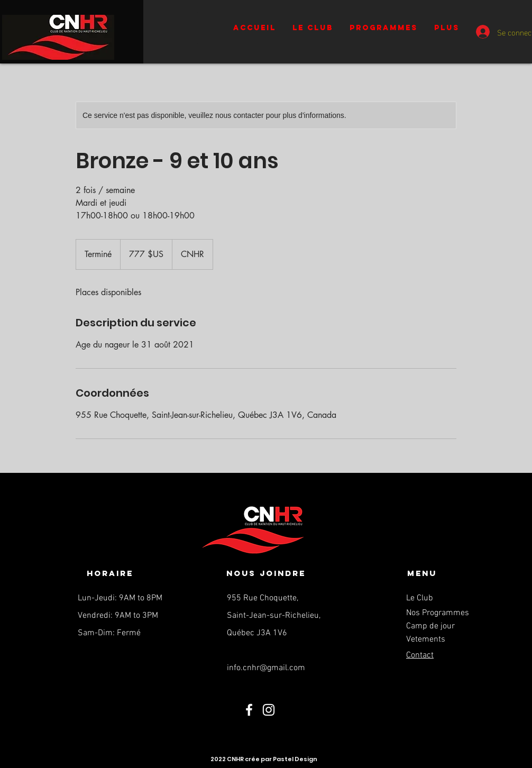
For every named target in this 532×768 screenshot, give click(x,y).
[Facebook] (249, 710)
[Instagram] (269, 710)
